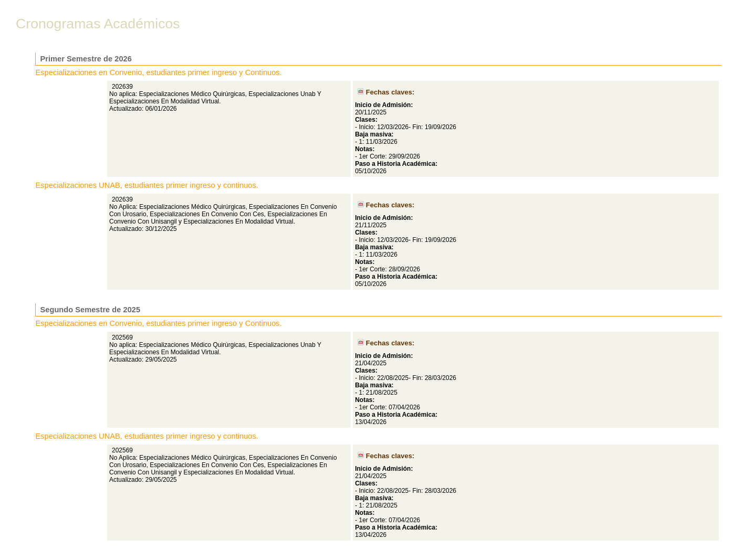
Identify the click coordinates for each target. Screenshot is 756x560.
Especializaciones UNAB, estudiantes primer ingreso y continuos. (147, 185)
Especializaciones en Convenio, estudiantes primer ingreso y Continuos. (159, 72)
